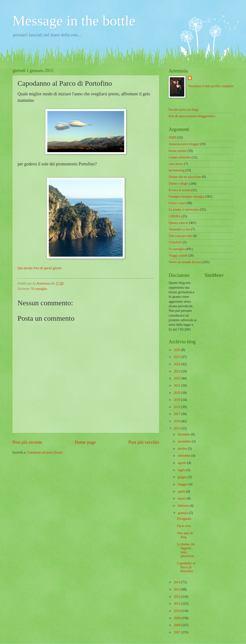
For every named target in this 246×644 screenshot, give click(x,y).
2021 (177, 386)
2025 (177, 357)
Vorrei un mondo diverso (185, 262)
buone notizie (178, 151)
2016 (177, 421)
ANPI (172, 138)
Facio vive (184, 526)
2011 (177, 604)
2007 (177, 632)
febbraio (184, 506)
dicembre (184, 434)
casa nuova (176, 164)
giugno (183, 477)
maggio (183, 484)
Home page (85, 442)
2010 (177, 611)
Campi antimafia (180, 157)
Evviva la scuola (180, 190)
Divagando (184, 519)
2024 (177, 364)
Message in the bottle (74, 21)
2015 (177, 428)
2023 (177, 371)
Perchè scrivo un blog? (184, 110)
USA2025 (175, 242)
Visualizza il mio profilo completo (211, 86)
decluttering (177, 170)
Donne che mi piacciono (185, 177)
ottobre (183, 449)
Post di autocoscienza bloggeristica (192, 116)
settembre (185, 456)
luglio (182, 470)
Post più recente (27, 442)
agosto (182, 463)
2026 (177, 350)
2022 (177, 378)
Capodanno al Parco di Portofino (186, 567)
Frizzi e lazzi (177, 203)
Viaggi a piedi (178, 256)
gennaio (183, 513)
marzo (182, 498)
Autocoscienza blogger (184, 144)
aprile (182, 491)
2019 (177, 400)
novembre (185, 441)
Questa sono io (178, 223)
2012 (177, 597)
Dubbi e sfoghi (178, 184)
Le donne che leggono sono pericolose (186, 550)
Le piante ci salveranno (184, 210)
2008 (177, 625)
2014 (177, 582)
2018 (177, 407)
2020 (177, 393)
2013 (177, 589)
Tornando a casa (179, 229)
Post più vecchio (144, 442)
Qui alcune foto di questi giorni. (40, 268)
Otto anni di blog (185, 535)
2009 (177, 618)
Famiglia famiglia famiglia (186, 197)
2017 (177, 414)
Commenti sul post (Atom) (45, 452)
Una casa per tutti (180, 236)
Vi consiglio (39, 289)
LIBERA (175, 216)
